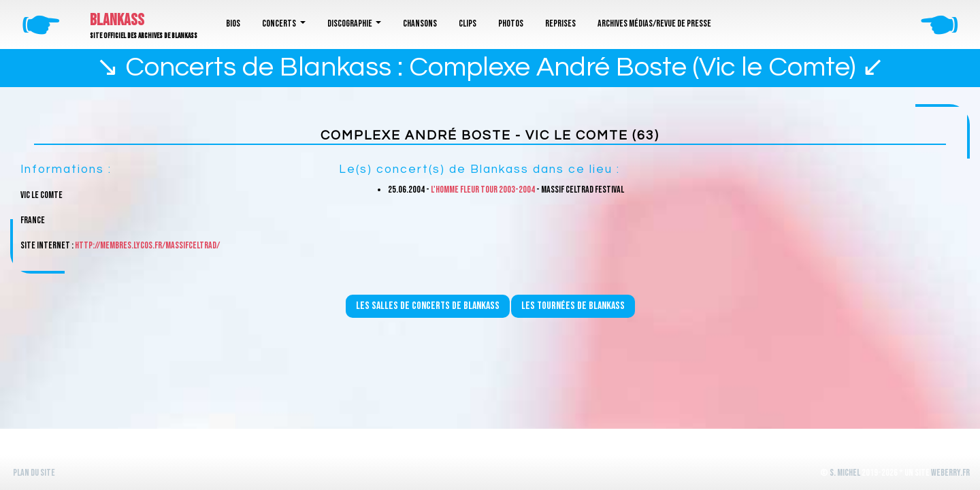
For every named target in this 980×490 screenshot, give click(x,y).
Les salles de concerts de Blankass (428, 306)
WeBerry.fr (950, 473)
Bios (233, 23)
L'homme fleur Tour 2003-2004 (483, 190)
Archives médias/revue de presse (654, 23)
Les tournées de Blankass (573, 306)
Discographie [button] (350, 23)
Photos (511, 23)
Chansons (420, 23)
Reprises (560, 23)
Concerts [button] (280, 23)
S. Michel (845, 473)
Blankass (117, 20)
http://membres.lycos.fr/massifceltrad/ (147, 245)
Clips (468, 23)
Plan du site (34, 473)
